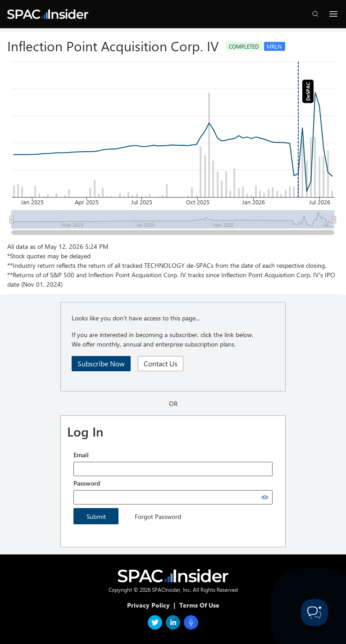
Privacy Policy (148, 605)
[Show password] (265, 497)
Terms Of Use (199, 605)
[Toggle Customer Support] (314, 612)
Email (81, 455)
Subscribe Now (101, 363)
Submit (96, 516)
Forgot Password (158, 516)
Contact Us (161, 363)
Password (87, 483)
